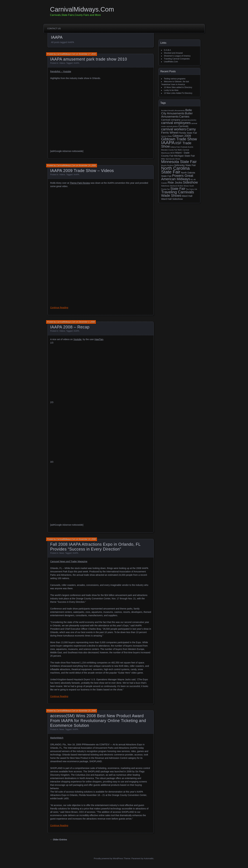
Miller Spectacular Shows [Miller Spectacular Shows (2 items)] (171, 159)
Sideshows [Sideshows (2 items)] (165, 186)
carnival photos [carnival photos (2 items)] (172, 126)
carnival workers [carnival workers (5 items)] (174, 129)
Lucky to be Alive (171, 90)
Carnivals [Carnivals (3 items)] (183, 126)
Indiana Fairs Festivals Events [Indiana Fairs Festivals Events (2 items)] (182, 147)
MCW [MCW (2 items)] (172, 153)
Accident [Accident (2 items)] (164, 110)
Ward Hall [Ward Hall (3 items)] (187, 196)
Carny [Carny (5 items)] (191, 129)
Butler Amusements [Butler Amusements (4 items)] (177, 115)
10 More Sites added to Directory (178, 87)
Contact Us (54, 29)
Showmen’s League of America (177, 56)
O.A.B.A (167, 50)
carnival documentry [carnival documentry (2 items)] (189, 120)
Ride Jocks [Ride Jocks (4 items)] (175, 183)
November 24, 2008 (87, 539)
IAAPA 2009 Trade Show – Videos (82, 171)
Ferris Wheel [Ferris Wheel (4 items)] (170, 133)
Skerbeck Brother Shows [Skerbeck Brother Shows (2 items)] (179, 186)
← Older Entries (59, 840)
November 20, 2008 (87, 711)
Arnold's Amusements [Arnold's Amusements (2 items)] (177, 110)
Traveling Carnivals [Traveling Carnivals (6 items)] (178, 192)
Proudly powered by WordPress (108, 858)
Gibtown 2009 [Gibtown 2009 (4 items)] (182, 136)
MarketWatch (57, 738)
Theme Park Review (80, 183)
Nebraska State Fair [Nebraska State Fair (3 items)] (185, 165)
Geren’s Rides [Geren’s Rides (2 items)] (167, 136)
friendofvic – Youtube (61, 71)
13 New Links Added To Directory (178, 93)
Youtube (77, 339)
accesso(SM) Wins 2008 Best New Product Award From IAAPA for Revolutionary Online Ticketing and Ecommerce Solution (98, 721)
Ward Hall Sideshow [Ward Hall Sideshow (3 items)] (172, 199)
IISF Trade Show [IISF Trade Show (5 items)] (176, 145)
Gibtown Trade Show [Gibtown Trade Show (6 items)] (179, 139)
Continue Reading (59, 308)
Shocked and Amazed (173, 53)
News (62, 553)
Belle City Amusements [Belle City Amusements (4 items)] (177, 112)
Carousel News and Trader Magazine (69, 561)
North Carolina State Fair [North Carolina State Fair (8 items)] (175, 170)
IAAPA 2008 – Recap (70, 327)
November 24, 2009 (87, 166)
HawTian (99, 339)
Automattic (149, 858)
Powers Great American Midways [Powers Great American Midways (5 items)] (177, 177)
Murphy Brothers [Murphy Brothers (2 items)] (168, 165)
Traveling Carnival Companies (177, 59)
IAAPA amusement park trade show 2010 (89, 59)
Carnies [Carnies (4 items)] (184, 117)
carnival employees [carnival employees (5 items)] (176, 123)
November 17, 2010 (87, 54)
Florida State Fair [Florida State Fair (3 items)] (188, 133)
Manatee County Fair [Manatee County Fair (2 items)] (169, 150)
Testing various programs (175, 79)
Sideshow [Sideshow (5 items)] (190, 182)
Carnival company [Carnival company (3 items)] (171, 120)
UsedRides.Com (171, 62)
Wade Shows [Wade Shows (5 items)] (171, 196)
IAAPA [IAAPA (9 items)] (168, 143)
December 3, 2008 (87, 322)
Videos (62, 63)
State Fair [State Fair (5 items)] (178, 189)
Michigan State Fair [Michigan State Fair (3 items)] (185, 156)
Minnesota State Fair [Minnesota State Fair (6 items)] (179, 162)
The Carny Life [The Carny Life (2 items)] (191, 189)
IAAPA (76, 63)
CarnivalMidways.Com (82, 9)
